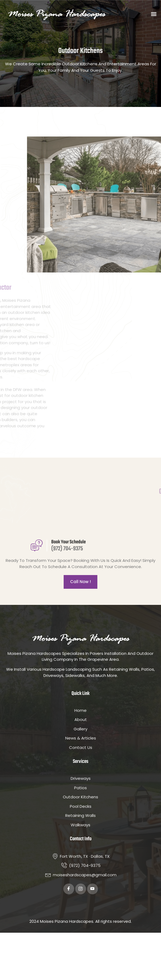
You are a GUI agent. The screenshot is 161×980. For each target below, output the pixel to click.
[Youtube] (93, 889)
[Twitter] (81, 889)
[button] (154, 14)
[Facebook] (69, 889)
